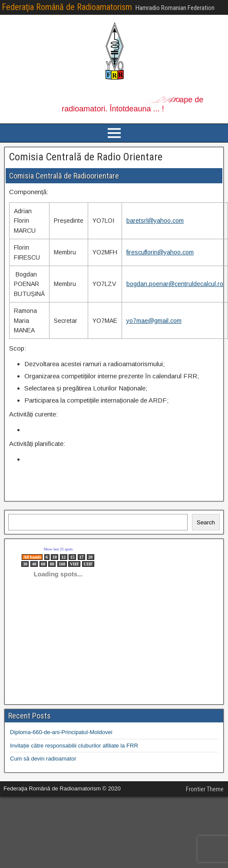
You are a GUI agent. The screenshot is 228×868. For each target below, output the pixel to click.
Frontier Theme (205, 789)
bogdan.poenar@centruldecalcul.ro (175, 284)
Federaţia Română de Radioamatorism (67, 7)
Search (206, 522)
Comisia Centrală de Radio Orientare (86, 157)
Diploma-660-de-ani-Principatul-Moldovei (61, 732)
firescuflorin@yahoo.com (160, 252)
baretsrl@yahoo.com (155, 221)
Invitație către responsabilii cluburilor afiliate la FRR (74, 746)
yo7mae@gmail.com (154, 321)
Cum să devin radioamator (43, 759)
